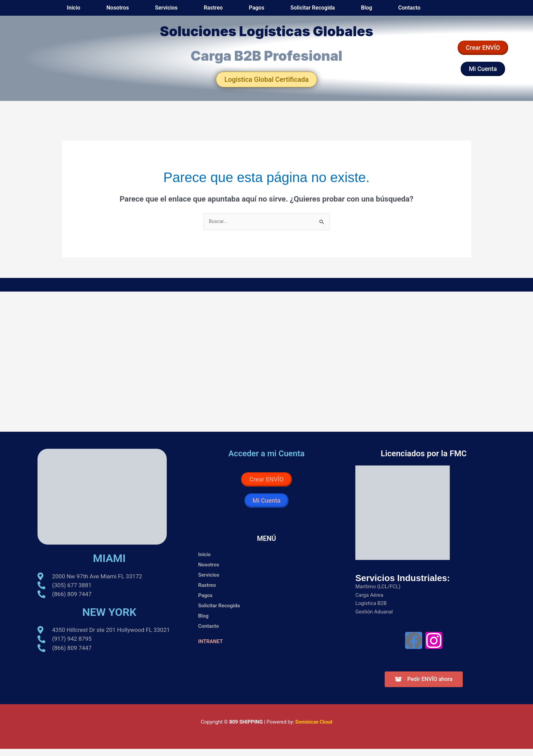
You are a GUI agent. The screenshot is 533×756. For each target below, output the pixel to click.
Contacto (417, 11)
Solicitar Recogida (352, 11)
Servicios (254, 11)
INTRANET (211, 649)
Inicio (193, 11)
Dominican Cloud (313, 729)
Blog (390, 11)
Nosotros (221, 11)
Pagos (312, 11)
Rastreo (285, 11)
